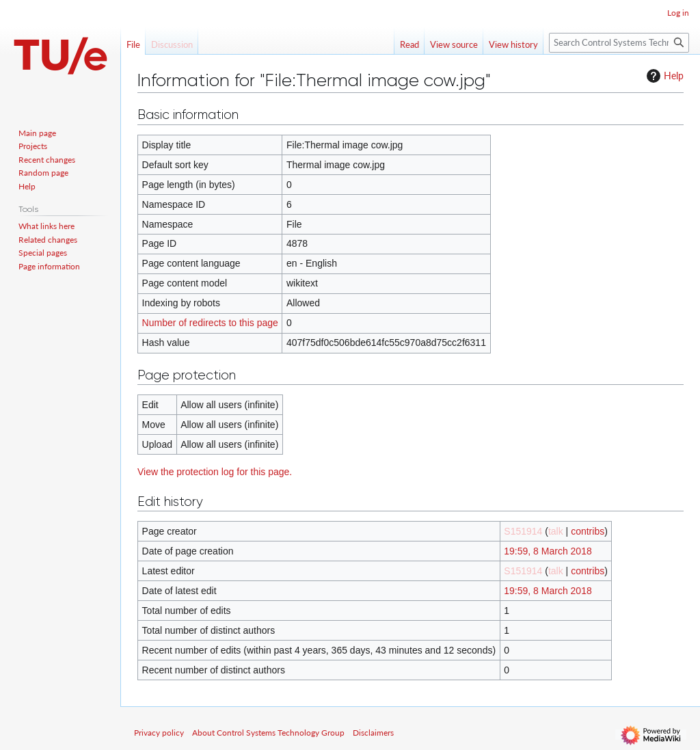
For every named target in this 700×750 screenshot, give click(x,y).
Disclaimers (373, 733)
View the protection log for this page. (215, 472)
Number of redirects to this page (210, 323)
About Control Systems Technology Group (268, 733)
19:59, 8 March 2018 (548, 551)
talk (556, 531)
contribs (588, 531)
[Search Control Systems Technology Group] (619, 43)
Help (663, 76)
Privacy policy (159, 733)
